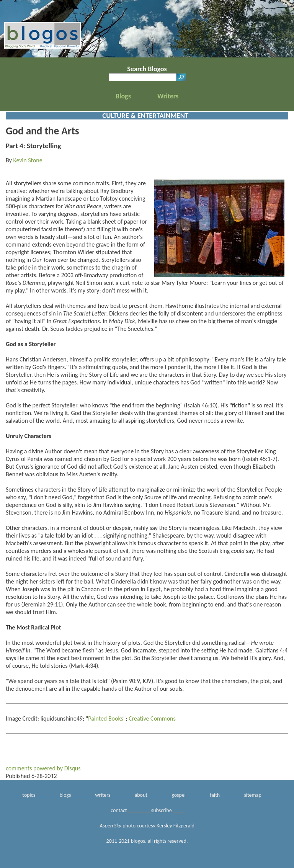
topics (29, 795)
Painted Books (106, 718)
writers (103, 795)
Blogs (123, 96)
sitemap (252, 795)
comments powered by (43, 768)
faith (215, 795)
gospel (179, 795)
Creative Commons (152, 718)
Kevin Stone (28, 160)
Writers (168, 96)
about (141, 795)
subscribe (162, 810)
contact (119, 810)
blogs (65, 795)
